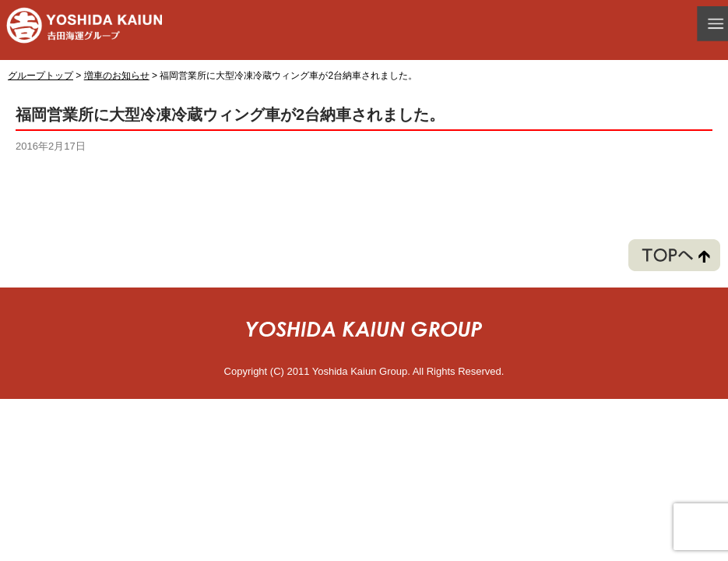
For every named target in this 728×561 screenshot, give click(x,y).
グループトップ (40, 76)
